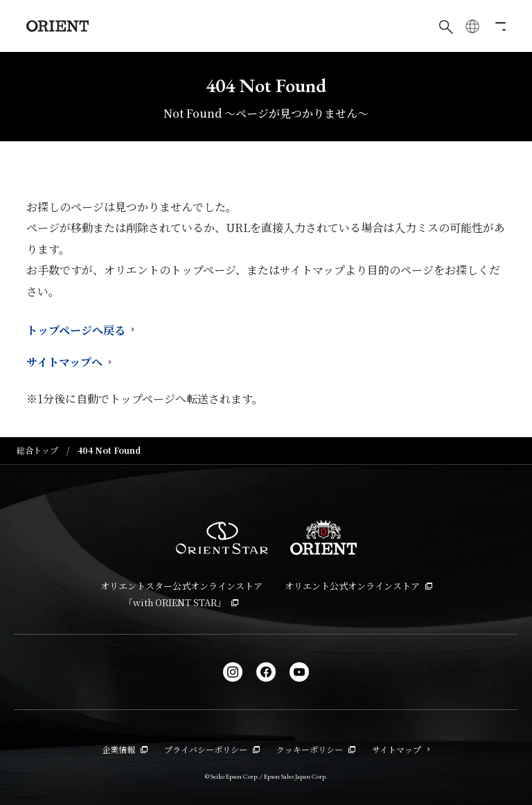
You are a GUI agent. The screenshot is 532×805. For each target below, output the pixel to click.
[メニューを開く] (499, 26)
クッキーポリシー (316, 749)
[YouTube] (299, 672)
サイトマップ (401, 749)
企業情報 (125, 749)
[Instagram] (233, 672)
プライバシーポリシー (212, 749)
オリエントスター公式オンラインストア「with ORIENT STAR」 (181, 594)
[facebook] (266, 672)
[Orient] (57, 26)
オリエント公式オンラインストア (358, 586)
